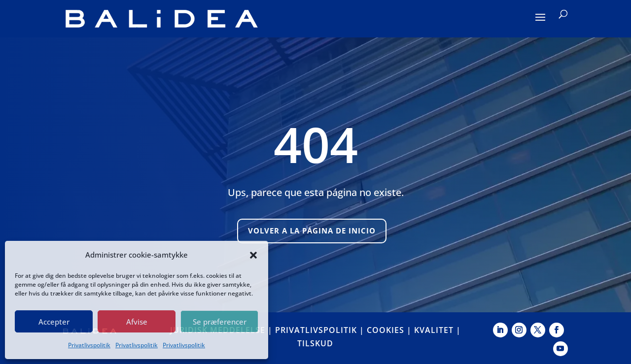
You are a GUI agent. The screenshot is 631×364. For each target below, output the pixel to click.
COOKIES (386, 330)
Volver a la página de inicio (312, 231)
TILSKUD (315, 343)
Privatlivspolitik (89, 345)
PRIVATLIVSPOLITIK (316, 330)
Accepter (54, 322)
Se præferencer (220, 322)
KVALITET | (438, 330)
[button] (253, 255)
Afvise (137, 322)
